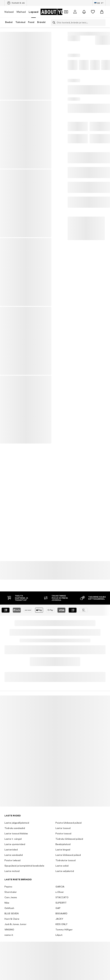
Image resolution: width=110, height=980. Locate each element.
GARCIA (60, 898)
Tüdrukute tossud (66, 872)
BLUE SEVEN (12, 925)
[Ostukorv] (102, 12)
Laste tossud (63, 839)
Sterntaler (11, 903)
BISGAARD (61, 925)
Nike (7, 914)
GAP (58, 919)
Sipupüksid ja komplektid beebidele (24, 877)
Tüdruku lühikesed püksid (69, 850)
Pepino (8, 898)
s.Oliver (60, 903)
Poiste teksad (12, 872)
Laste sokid (62, 877)
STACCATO (62, 909)
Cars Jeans (11, 909)
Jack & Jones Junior (15, 935)
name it (9, 946)
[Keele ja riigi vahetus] (99, 3)
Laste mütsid (12, 882)
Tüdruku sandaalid (15, 839)
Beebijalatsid (63, 856)
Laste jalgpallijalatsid (17, 834)
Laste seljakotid (65, 882)
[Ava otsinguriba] (53, 23)
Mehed (21, 12)
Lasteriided (11, 861)
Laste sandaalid (14, 866)
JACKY (59, 930)
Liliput (59, 946)
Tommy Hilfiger (64, 941)
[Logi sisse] (75, 12)
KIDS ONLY (61, 935)
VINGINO (9, 941)
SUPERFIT (61, 914)
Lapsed (34, 12)
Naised (9, 12)
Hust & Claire (12, 930)
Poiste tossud (63, 845)
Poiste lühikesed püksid (68, 834)
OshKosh (9, 919)
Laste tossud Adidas (16, 845)
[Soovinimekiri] (93, 12)
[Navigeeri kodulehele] (55, 12)
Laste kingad (63, 861)
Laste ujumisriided (15, 856)
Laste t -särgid (13, 850)
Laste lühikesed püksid (68, 866)
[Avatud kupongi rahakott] (66, 12)
